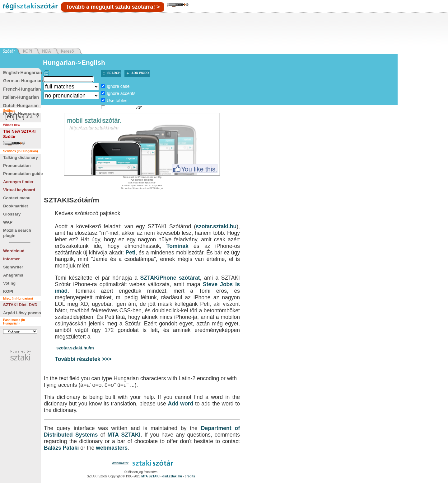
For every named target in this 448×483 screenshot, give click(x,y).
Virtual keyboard (19, 190)
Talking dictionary (21, 157)
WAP (8, 222)
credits (190, 476)
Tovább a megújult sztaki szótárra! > (113, 7)
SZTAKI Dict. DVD (20, 305)
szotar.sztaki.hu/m (75, 348)
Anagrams (13, 275)
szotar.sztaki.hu (216, 226)
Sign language (121, 108)
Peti (130, 253)
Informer (12, 259)
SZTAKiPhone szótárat (170, 278)
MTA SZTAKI (124, 435)
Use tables (117, 101)
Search (114, 73)
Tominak (177, 246)
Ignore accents (121, 93)
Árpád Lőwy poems (22, 313)
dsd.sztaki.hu (172, 476)
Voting (9, 283)
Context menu (17, 198)
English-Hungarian (23, 73)
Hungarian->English (74, 62)
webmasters (112, 448)
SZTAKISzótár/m (72, 200)
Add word (140, 73)
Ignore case (118, 86)
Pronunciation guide (23, 174)
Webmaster (120, 463)
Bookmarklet (16, 206)
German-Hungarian (23, 81)
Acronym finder (18, 182)
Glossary (12, 214)
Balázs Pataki (61, 448)
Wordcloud (14, 251)
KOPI (8, 291)
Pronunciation (17, 166)
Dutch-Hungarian (21, 106)
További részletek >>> (83, 359)
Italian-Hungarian (21, 97)
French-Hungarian (22, 89)
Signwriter (13, 267)
